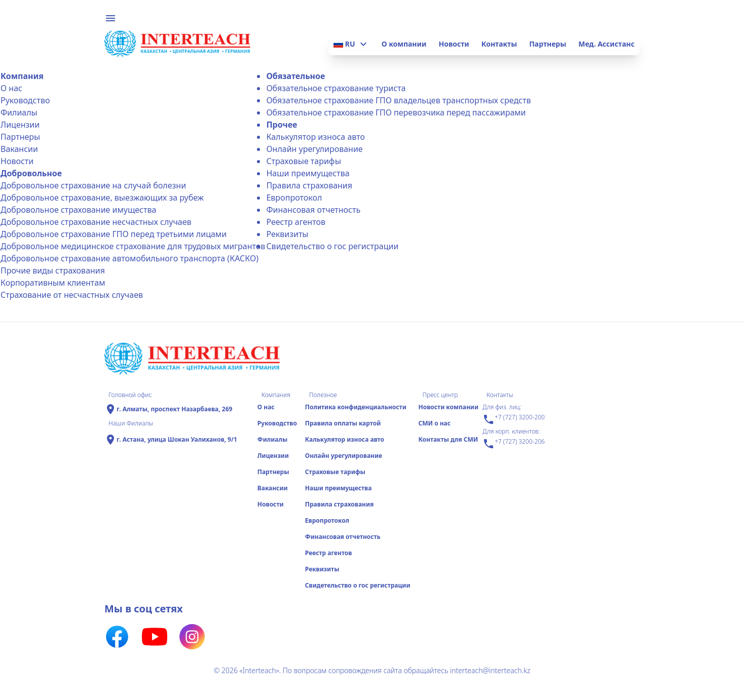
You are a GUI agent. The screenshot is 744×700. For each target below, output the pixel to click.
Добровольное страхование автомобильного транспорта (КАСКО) (129, 258)
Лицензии (20, 125)
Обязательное (295, 76)
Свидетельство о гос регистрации (332, 246)
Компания (22, 76)
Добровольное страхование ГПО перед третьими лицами (114, 234)
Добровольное (31, 173)
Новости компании (448, 407)
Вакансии (19, 149)
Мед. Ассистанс (606, 44)
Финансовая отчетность (313, 210)
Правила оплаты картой (343, 423)
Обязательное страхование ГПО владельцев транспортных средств (398, 100)
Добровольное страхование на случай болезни (93, 185)
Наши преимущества (308, 173)
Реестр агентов (296, 222)
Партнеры (548, 44)
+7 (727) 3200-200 (514, 419)
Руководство (25, 100)
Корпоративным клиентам (53, 283)
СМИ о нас (434, 423)
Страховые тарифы (303, 161)
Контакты (499, 44)
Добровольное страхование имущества (78, 210)
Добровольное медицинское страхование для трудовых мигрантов (133, 246)
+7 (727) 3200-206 (514, 444)
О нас (11, 88)
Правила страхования (309, 185)
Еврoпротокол (294, 198)
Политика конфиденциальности (356, 407)
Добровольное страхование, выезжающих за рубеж (102, 198)
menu (110, 18)
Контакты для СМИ (448, 439)
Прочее (282, 125)
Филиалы (19, 112)
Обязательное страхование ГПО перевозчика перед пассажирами (396, 112)
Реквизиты (287, 234)
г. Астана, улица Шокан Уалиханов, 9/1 (177, 440)
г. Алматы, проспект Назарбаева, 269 (174, 409)
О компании (404, 44)
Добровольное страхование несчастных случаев (96, 222)
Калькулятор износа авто (315, 137)
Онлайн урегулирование (314, 149)
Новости (454, 44)
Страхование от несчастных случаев (72, 295)
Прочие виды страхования (53, 270)
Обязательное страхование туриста (336, 88)
